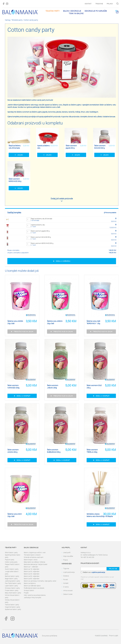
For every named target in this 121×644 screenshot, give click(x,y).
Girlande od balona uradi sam (34, 557)
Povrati (66, 579)
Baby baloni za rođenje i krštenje (35, 562)
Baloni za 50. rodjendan (32, 576)
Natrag (8, 20)
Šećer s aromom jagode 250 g (40, 231)
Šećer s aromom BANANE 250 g (41, 237)
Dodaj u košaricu (62, 261)
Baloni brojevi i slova (31, 560)
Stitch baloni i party (11, 552)
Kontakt (88, 4)
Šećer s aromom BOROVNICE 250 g (42, 243)
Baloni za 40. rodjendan (32, 574)
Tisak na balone (76, 13)
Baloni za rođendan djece (32, 586)
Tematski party (53, 11)
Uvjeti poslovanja (69, 572)
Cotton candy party (31, 20)
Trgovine (99, 4)
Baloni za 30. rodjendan (32, 571)
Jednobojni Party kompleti (32, 597)
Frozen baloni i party (12, 590)
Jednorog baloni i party (12, 581)
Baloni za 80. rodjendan (32, 579)
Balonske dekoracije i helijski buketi (36, 564)
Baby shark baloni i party (13, 593)
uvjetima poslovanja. (98, 572)
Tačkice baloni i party (12, 605)
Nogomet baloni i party (12, 607)
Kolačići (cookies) (101, 636)
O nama (66, 587)
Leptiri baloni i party (11, 586)
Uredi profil (67, 552)
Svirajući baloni (29, 590)
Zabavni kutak (68, 594)
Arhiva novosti (68, 590)
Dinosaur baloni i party (12, 588)
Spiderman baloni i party (13, 609)
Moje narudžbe (68, 556)
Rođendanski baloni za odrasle (34, 588)
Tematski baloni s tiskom (32, 555)
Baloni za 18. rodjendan (32, 569)
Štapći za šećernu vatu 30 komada (41, 219)
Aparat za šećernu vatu (38, 225)
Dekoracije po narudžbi (96, 11)
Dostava (66, 576)
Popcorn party (10, 560)
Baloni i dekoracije (72, 11)
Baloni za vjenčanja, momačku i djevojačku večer (40, 581)
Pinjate (26, 593)
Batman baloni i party (12, 576)
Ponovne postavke (110, 213)
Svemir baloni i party (12, 569)
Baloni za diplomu (30, 583)
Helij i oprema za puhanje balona (35, 595)
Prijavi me (113, 569)
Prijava (110, 4)
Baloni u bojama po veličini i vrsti (35, 552)
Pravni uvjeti (114, 636)
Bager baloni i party (11, 579)
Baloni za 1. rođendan (31, 567)
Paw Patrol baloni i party (13, 583)
